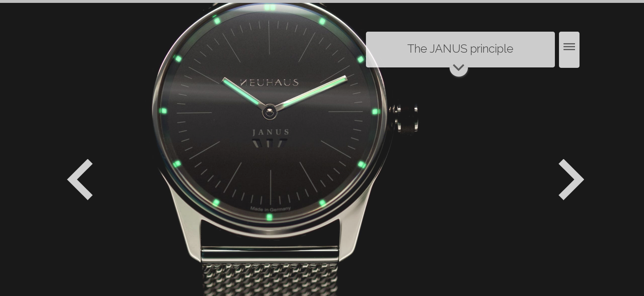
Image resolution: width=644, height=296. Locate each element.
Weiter (572, 180)
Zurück (80, 180)
